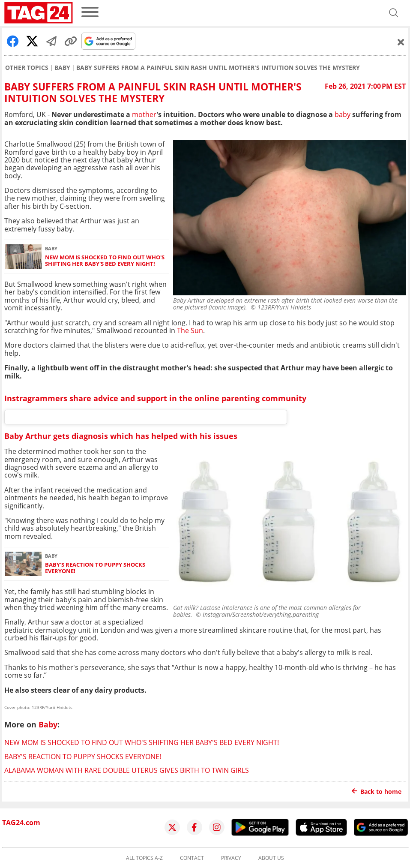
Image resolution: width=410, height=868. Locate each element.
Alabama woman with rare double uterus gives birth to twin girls (127, 770)
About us (271, 858)
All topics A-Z (144, 858)
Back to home (377, 791)
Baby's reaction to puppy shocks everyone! (95, 568)
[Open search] (394, 13)
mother (144, 114)
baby (343, 114)
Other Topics (27, 68)
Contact (192, 858)
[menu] (90, 13)
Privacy (231, 858)
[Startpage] (39, 13)
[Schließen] (401, 42)
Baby (62, 68)
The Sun (190, 330)
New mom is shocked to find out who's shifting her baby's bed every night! (105, 261)
